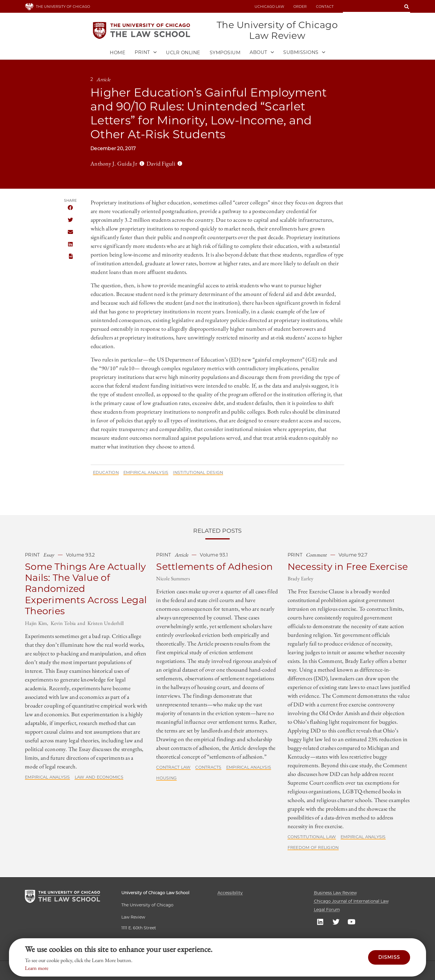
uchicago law (269, 7)
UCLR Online (183, 53)
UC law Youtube (352, 921)
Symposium (225, 53)
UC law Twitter (336, 921)
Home (118, 53)
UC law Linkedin (320, 921)
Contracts (208, 768)
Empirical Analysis (146, 473)
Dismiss (389, 957)
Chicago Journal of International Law (351, 901)
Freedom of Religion (313, 848)
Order (300, 7)
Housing (166, 779)
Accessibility (230, 893)
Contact (325, 7)
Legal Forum (327, 910)
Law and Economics (99, 778)
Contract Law (173, 768)
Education (106, 473)
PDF (70, 257)
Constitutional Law (312, 838)
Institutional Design (198, 473)
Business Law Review (335, 893)
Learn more (37, 968)
